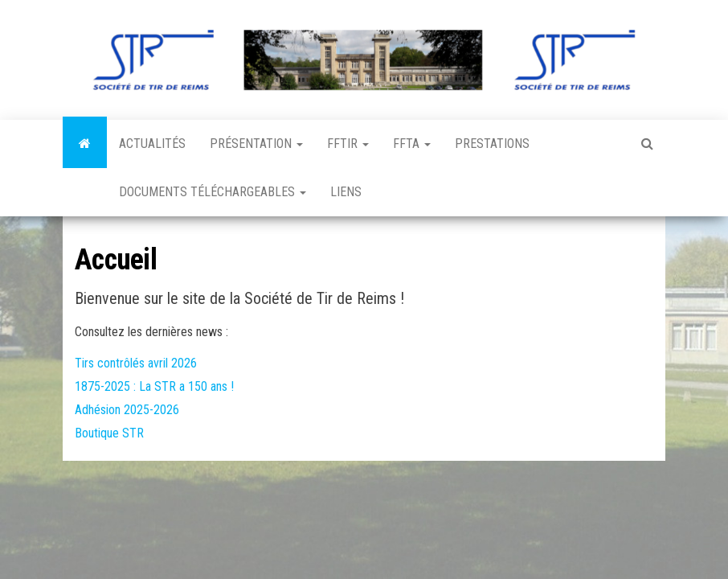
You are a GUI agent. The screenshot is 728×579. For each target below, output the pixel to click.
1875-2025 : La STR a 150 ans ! (154, 386)
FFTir (348, 144)
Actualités (152, 144)
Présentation (256, 144)
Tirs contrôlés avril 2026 (136, 363)
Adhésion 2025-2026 (127, 410)
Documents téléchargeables (213, 192)
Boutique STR (109, 433)
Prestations (492, 144)
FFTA (412, 144)
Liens (346, 192)
